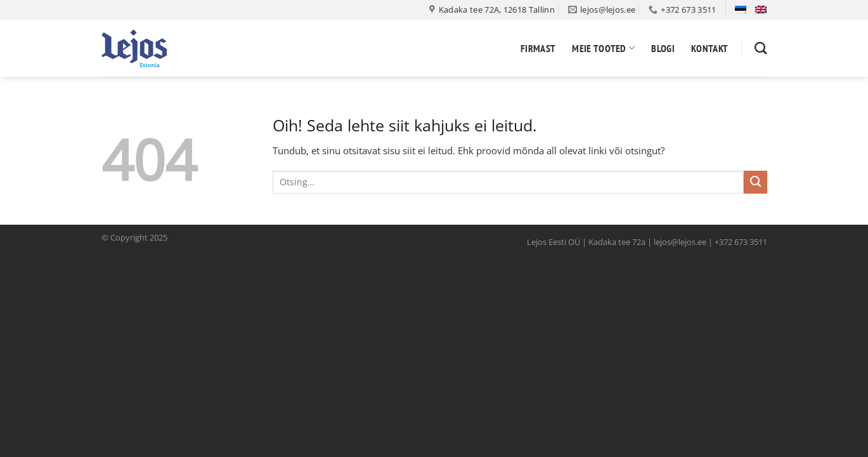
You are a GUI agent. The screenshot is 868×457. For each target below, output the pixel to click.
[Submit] (755, 182)
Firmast (538, 48)
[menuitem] (741, 10)
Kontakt (709, 48)
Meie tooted (603, 48)
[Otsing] (761, 48)
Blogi (663, 48)
